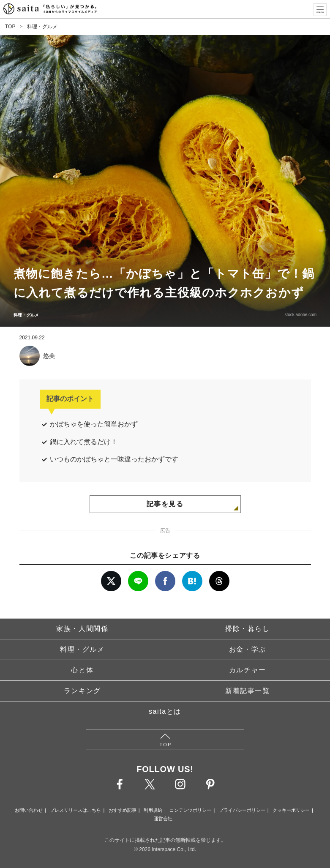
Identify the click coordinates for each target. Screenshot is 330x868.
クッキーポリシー (291, 810)
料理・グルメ (42, 27)
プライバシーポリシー (242, 810)
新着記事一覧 (248, 691)
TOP (10, 27)
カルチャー (248, 670)
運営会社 (163, 819)
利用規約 (153, 810)
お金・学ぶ (248, 649)
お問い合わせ (29, 810)
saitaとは (165, 711)
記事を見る (165, 504)
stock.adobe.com (300, 315)
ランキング (82, 691)
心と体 (82, 670)
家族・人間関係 (82, 629)
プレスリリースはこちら (75, 810)
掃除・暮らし (248, 629)
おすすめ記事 (123, 810)
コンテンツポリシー (190, 810)
